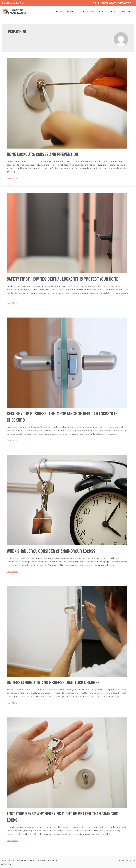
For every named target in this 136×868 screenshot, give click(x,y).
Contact (114, 11)
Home (64, 11)
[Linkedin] (127, 861)
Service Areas (91, 11)
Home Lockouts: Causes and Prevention (42, 154)
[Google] (134, 861)
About (104, 11)
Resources (127, 11)
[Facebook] (120, 861)
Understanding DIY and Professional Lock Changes (53, 683)
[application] (80, 12)
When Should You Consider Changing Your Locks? (51, 551)
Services (76, 12)
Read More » (13, 178)
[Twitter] (123, 861)
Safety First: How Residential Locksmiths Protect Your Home (63, 279)
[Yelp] (130, 861)
